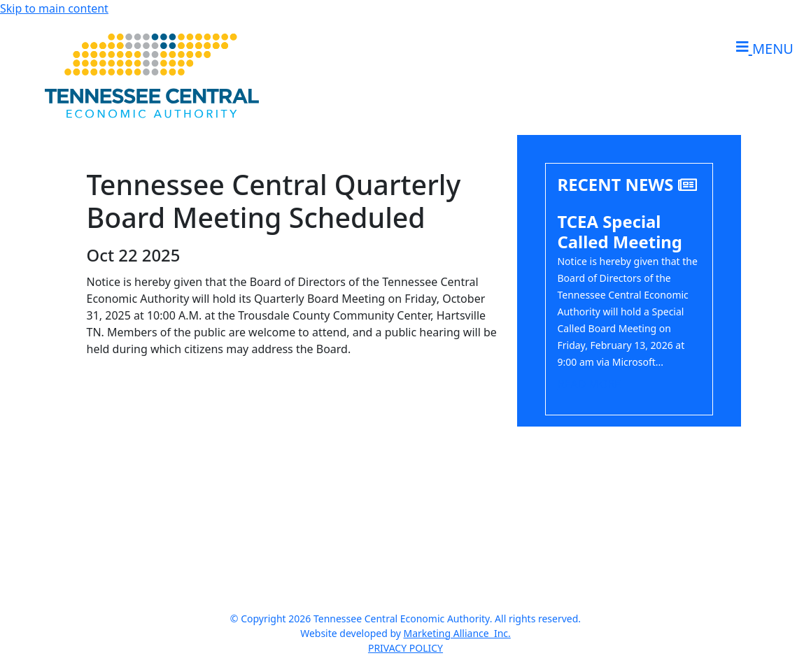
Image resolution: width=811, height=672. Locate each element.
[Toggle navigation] (761, 49)
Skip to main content (54, 8)
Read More (589, 384)
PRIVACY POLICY (405, 648)
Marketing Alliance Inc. (457, 633)
